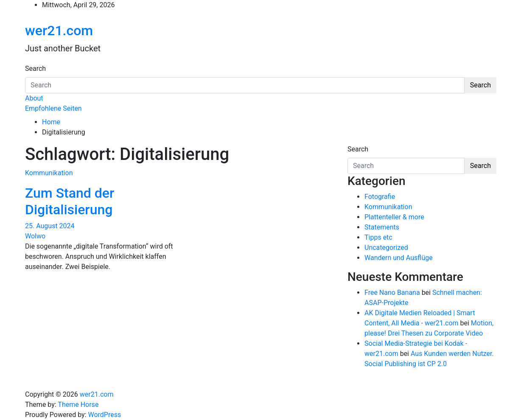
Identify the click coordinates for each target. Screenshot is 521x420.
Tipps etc (378, 237)
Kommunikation (49, 173)
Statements (382, 227)
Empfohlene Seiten (53, 108)
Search (35, 69)
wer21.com (59, 31)
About (34, 98)
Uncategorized (386, 248)
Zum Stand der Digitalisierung (70, 201)
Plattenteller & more (394, 217)
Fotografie (380, 197)
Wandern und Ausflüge (399, 258)
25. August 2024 (50, 226)
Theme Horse (78, 405)
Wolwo (35, 236)
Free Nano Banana (392, 293)
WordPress (104, 415)
